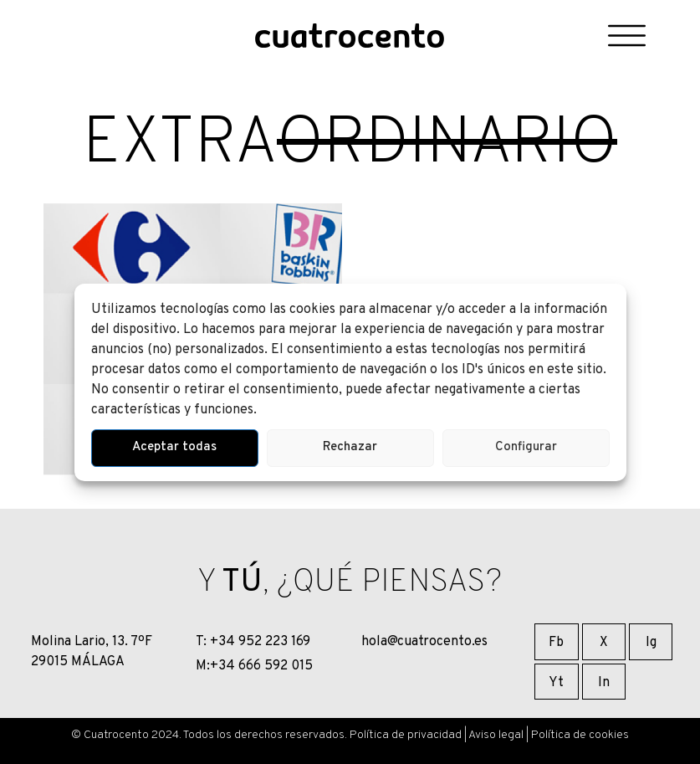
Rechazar (350, 447)
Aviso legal (496, 735)
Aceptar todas (174, 447)
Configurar (526, 447)
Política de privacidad (406, 735)
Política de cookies (580, 735)
